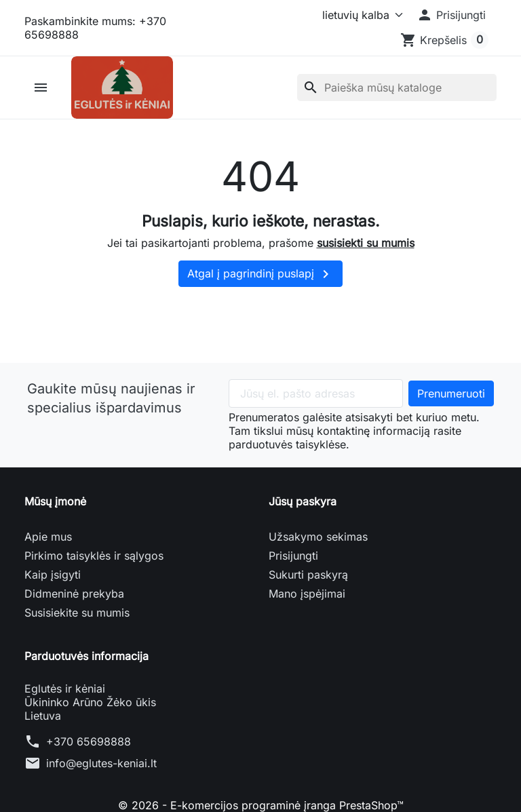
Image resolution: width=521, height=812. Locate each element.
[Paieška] (397, 88)
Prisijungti (293, 556)
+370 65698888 (89, 741)
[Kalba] (360, 15)
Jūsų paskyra (303, 501)
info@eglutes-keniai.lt (101, 763)
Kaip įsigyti (53, 575)
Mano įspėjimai (307, 594)
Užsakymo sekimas (318, 537)
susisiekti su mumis (366, 243)
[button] (451, 15)
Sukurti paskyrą (308, 575)
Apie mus (48, 537)
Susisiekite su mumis (77, 613)
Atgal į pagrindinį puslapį (260, 274)
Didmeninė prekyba (74, 594)
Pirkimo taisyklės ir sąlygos (94, 556)
